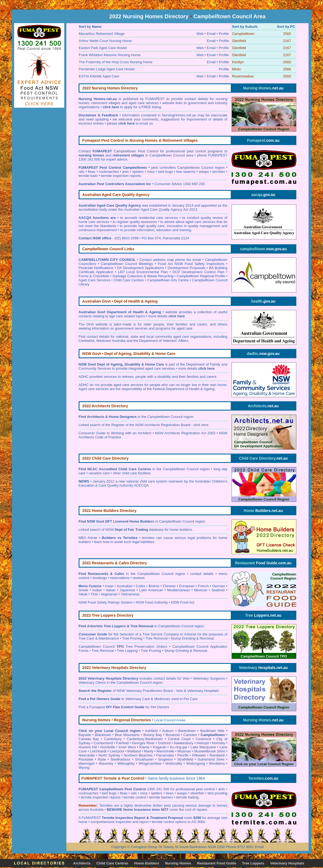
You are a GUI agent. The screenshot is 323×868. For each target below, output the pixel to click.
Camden (190, 735)
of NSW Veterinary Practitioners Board (126, 691)
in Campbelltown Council (162, 521)
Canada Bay (89, 739)
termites (219, 172)
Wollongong (195, 763)
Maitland (134, 751)
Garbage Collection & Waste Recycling (143, 276)
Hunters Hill (88, 747)
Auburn (168, 731)
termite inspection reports (121, 176)
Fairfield (122, 743)
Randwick (217, 755)
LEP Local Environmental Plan (143, 272)
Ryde (102, 759)
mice (151, 172)
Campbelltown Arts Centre (168, 280)
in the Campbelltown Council (135, 417)
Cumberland (103, 743)
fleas (92, 172)
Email (259, 847)
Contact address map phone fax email (170, 260)
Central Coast (179, 739)
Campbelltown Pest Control (136, 151)
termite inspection (95, 797)
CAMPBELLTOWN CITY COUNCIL (107, 260)
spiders (138, 172)
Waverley (106, 763)
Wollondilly (174, 763)
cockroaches (109, 172)
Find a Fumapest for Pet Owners (124, 707)
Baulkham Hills (212, 731)
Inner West (127, 747)
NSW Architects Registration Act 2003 (185, 433)
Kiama (144, 747)
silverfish (197, 793)
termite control (135, 797)
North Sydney (109, 755)
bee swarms (186, 172)
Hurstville (108, 747)
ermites (107, 805)
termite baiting (187, 797)
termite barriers (161, 797)
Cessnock (203, 739)
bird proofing (218, 793)
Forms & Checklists (94, 276)
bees (170, 793)
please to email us (130, 123)
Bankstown (187, 731)
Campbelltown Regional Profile (201, 276)
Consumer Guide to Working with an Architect (115, 433)
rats (82, 172)
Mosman (184, 751)
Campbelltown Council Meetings (127, 264)
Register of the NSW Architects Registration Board (151, 425)
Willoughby (126, 763)
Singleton (165, 759)
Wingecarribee (150, 763)
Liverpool (117, 751)
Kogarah (160, 747)
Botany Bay (153, 735)
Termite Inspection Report (124, 818)
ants (126, 172)
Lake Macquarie (203, 747)
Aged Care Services (94, 280)
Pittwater (199, 755)
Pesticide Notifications (96, 268)
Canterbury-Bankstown (145, 739)
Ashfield (151, 731)
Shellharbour (121, 759)
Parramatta (165, 755)
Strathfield (185, 759)
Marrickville (165, 751)
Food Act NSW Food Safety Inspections (191, 264)
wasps (204, 172)
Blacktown (103, 735)
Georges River (143, 743)
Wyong (84, 768)
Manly (149, 751)
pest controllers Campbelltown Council (182, 168)
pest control (206, 789)
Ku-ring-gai (179, 747)
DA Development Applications (140, 268)
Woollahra (217, 763)
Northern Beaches (138, 755)
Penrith (183, 755)
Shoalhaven (144, 759)
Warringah (87, 763)
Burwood (173, 735)
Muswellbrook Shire (210, 751)
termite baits (88, 176)
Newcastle (87, 755)
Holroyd (203, 743)
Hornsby (219, 743)
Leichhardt (98, 751)
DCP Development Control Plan (199, 272)
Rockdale (86, 759)
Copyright (119, 847)
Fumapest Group (144, 847)
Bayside (85, 735)
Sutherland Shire (211, 759)
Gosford (164, 743)
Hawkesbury (184, 743)
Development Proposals (187, 268)
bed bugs (165, 172)
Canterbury (113, 739)
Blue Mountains (127, 735)
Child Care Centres (129, 280)
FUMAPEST (91, 818)
